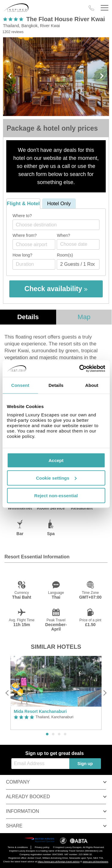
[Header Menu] (105, 8)
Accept (56, 460)
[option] (56, 693)
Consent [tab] (20, 385)
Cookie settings (56, 478)
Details (28, 317)
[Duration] (34, 264)
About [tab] (92, 385)
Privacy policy (42, 847)
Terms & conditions (18, 847)
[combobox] (56, 225)
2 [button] (53, 734)
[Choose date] (78, 244)
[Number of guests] (78, 264)
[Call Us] (91, 8)
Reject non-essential (56, 495)
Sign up (85, 764)
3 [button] (59, 734)
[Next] (105, 693)
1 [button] (47, 734)
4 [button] (65, 734)
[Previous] (7, 693)
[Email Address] (40, 764)
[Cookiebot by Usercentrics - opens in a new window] (80, 369)
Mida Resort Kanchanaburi (40, 711)
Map (84, 317)
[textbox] (59, 225)
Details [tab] (56, 385)
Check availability (56, 289)
